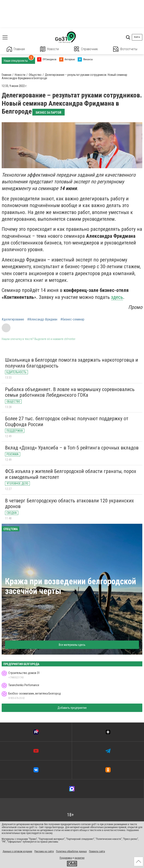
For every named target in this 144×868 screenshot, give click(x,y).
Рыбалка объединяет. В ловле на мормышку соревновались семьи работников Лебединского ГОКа (70, 392)
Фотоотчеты (125, 49)
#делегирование (13, 319)
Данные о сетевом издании (17, 851)
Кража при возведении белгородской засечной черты (71, 586)
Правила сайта (97, 851)
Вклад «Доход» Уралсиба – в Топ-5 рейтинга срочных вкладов (72, 448)
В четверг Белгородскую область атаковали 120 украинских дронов (69, 504)
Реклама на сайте (44, 851)
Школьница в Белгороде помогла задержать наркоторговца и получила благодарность (72, 363)
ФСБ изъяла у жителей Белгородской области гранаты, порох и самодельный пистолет (71, 474)
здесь (117, 297)
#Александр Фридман (42, 319)
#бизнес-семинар (72, 319)
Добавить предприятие (72, 708)
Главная (16, 49)
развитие (79, 858)
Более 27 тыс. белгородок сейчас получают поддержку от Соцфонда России (67, 422)
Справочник (86, 49)
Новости (49, 49)
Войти (137, 37)
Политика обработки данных (71, 851)
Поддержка (66, 858)
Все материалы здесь (72, 645)
